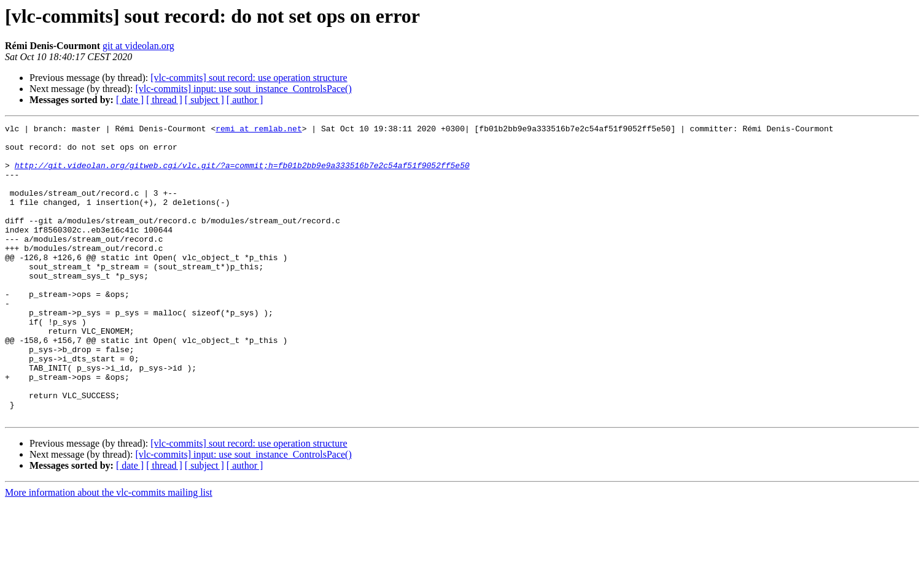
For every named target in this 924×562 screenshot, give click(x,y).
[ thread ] (164, 100)
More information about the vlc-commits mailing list (109, 551)
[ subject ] (204, 100)
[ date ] (130, 100)
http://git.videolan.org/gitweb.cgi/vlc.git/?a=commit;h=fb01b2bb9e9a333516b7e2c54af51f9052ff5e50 (242, 174)
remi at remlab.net (258, 130)
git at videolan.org (138, 46)
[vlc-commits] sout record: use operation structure (249, 78)
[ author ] (245, 100)
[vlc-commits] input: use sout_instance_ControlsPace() (243, 89)
